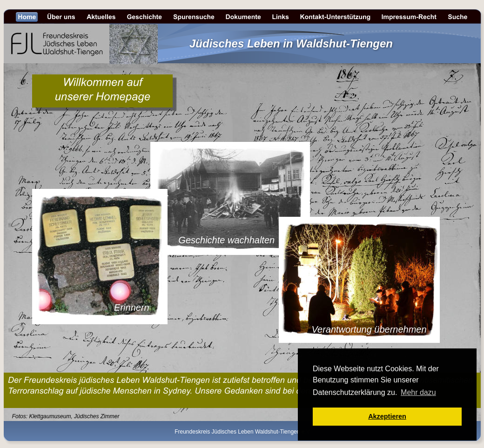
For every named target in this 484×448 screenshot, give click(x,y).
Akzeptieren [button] (387, 416)
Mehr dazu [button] (418, 392)
